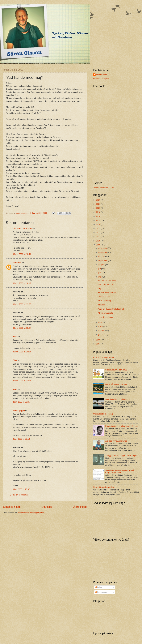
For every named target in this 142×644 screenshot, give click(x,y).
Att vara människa (106, 313)
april (100, 322)
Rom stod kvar (104, 297)
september (103, 260)
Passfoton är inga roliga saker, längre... (122, 426)
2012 (99, 233)
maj (100, 277)
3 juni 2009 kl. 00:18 (21, 439)
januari (101, 334)
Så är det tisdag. (105, 301)
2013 (99, 229)
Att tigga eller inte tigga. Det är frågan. (121, 456)
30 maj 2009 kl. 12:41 (22, 254)
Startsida (47, 507)
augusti (102, 265)
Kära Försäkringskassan (103, 357)
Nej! (100, 288)
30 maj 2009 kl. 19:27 (22, 328)
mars (101, 326)
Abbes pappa (19, 410)
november (103, 252)
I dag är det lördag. (106, 317)
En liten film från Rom (107, 293)
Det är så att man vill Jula (116, 384)
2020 (99, 208)
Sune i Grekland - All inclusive (118, 399)
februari (102, 330)
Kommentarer (102, 592)
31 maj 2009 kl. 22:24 (22, 381)
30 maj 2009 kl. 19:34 (22, 352)
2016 (99, 216)
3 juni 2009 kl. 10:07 (21, 489)
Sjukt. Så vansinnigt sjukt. (104, 487)
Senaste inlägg (12, 507)
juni (100, 273)
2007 (99, 344)
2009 (99, 245)
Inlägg (99, 587)
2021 (99, 204)
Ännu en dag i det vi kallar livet (111, 309)
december (103, 248)
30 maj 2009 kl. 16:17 (22, 283)
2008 (99, 340)
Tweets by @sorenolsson (104, 187)
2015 (99, 220)
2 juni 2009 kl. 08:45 (21, 402)
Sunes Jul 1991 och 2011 (116, 370)
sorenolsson (102, 75)
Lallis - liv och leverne (23, 228)
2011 (99, 237)
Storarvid (17, 263)
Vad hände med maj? (107, 280)
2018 (99, 212)
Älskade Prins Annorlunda (116, 441)
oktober (102, 256)
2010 (99, 241)
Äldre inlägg (80, 507)
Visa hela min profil (101, 79)
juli (100, 269)
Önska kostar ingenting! (103, 414)
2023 (99, 200)
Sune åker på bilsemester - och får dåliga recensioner (120, 471)
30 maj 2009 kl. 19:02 (22, 304)
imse (15, 337)
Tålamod (102, 305)
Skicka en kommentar (19, 495)
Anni (15, 389)
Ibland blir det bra (105, 284)
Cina (15, 360)
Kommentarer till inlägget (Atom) (31, 513)
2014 (99, 224)
